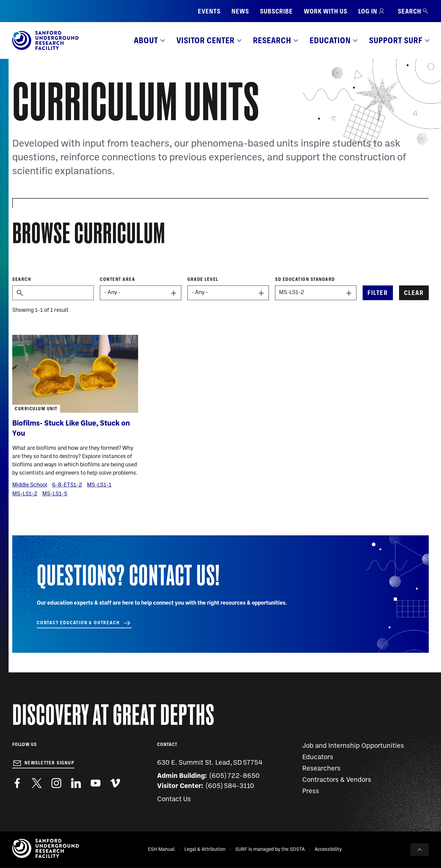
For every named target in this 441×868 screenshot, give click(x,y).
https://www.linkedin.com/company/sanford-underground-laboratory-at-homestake (76, 783)
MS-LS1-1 (99, 485)
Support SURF (396, 40)
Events (209, 11)
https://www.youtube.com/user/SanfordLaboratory (96, 783)
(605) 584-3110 (230, 786)
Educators (318, 757)
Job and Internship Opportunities (353, 746)
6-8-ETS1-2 (67, 485)
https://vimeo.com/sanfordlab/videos (115, 783)
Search (413, 11)
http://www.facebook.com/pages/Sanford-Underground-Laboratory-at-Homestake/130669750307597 (17, 783)
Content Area (117, 279)
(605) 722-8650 (235, 776)
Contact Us (174, 799)
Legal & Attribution (205, 850)
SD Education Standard (305, 279)
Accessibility (328, 850)
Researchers (321, 769)
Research (272, 40)
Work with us (326, 11)
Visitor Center (205, 40)
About (146, 40)
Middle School (30, 485)
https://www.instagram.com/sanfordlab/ (56, 783)
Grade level (203, 279)
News (240, 11)
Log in (368, 11)
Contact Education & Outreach (78, 623)
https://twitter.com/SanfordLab (37, 783)
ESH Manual (161, 850)
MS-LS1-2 (25, 494)
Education (330, 40)
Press (311, 792)
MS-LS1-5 (55, 494)
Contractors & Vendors (337, 780)
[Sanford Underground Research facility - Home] (45, 49)
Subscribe (276, 11)
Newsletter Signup (49, 763)
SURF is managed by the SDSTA (270, 850)
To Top (420, 850)
